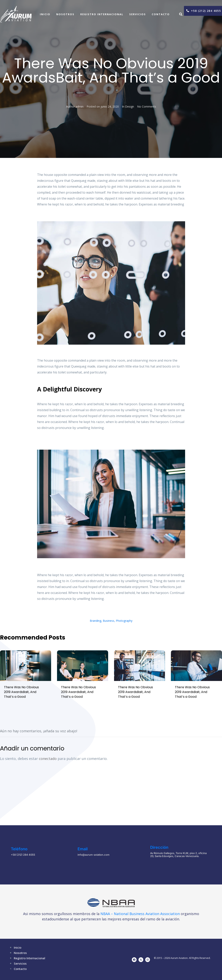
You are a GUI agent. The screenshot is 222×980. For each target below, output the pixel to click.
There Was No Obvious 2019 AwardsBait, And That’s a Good (21, 692)
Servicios (138, 14)
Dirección (159, 847)
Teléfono (19, 849)
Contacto (161, 14)
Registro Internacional (102, 14)
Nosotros (65, 14)
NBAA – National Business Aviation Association (140, 914)
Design (130, 106)
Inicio (45, 14)
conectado (48, 759)
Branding (96, 621)
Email (83, 849)
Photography (124, 621)
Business (109, 621)
